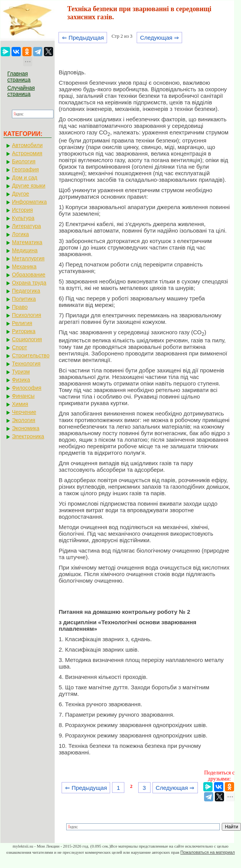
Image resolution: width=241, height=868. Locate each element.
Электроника (28, 436)
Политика (24, 299)
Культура (23, 218)
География (25, 169)
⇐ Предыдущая (83, 38)
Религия (22, 323)
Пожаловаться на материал (207, 852)
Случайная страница (21, 91)
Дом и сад (25, 178)
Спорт (19, 347)
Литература (26, 226)
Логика (20, 234)
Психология (27, 315)
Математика (27, 242)
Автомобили (27, 145)
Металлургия (28, 258)
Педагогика (26, 291)
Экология (23, 420)
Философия (27, 388)
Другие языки (29, 186)
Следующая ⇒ (160, 38)
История (22, 210)
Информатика (29, 202)
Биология (24, 161)
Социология (27, 339)
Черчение (24, 412)
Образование (29, 275)
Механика (24, 266)
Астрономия (27, 153)
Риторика (24, 331)
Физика (21, 380)
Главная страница (19, 77)
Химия (20, 404)
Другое (20, 194)
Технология (26, 364)
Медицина (25, 250)
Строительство (31, 355)
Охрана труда (29, 283)
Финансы (23, 396)
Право (20, 307)
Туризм (21, 372)
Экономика (26, 428)
